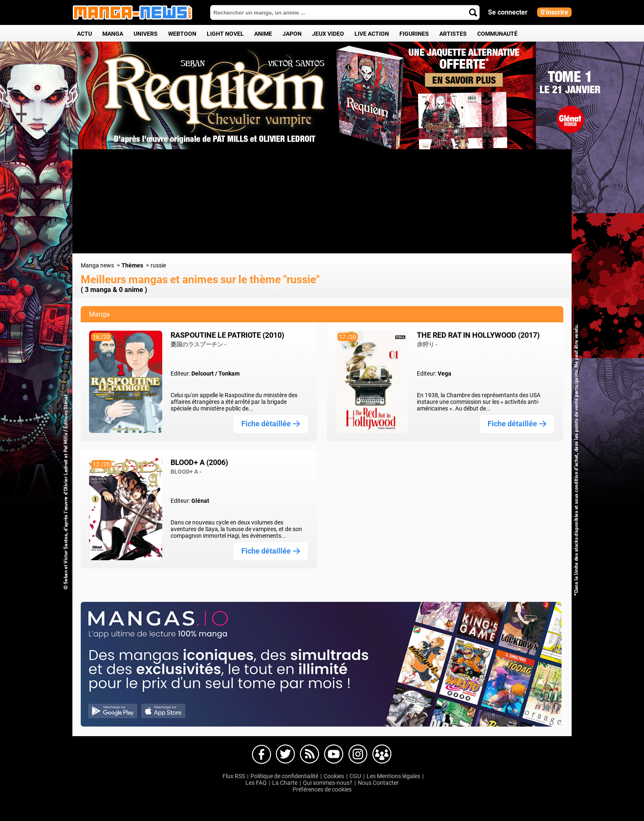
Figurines (414, 34)
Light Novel (225, 34)
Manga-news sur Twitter (285, 754)
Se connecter (508, 12)
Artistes (453, 34)
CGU (355, 776)
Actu (84, 34)
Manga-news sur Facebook (261, 754)
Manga (113, 34)
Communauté (497, 34)
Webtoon (182, 34)
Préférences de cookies (322, 789)
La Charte (285, 783)
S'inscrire (554, 12)
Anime (263, 34)
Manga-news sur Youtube (334, 754)
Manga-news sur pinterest (382, 754)
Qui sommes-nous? (328, 783)
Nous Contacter (378, 783)
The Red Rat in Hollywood (478, 339)
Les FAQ (256, 783)
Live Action (372, 34)
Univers (146, 34)
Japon (292, 34)
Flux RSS (234, 776)
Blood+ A (199, 466)
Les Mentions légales (393, 776)
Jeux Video (328, 34)
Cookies (334, 776)
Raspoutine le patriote (227, 339)
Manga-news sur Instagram (358, 754)
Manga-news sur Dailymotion (310, 754)
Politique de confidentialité (284, 776)
